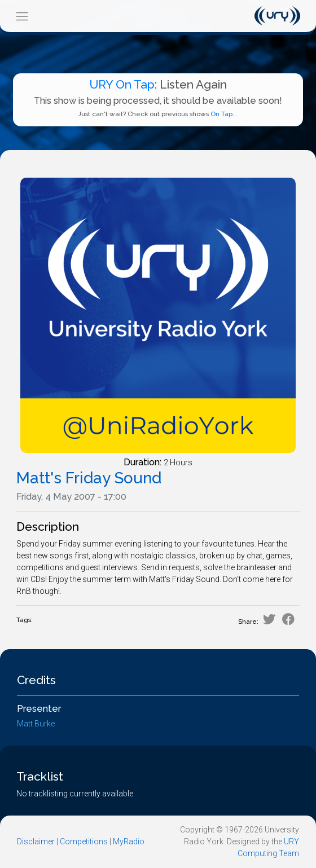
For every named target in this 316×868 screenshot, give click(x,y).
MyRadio (129, 841)
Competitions (84, 841)
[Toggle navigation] (22, 16)
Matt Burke (36, 724)
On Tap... (224, 114)
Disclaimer (36, 841)
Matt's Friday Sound (89, 478)
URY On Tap (122, 84)
